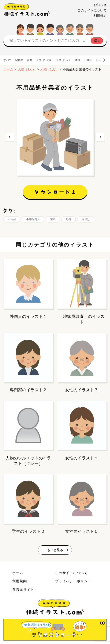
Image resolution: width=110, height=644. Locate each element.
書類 (30, 60)
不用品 (12, 219)
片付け (86, 219)
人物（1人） (64, 60)
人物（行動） (44, 60)
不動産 (88, 60)
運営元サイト (23, 590)
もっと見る (55, 550)
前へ (10, 137)
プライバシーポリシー (73, 581)
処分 (69, 219)
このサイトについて (92, 10)
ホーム (8, 69)
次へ (100, 137)
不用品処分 (33, 219)
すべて (8, 60)
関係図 (19, 60)
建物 (78, 60)
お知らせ (100, 5)
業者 (53, 219)
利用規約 (100, 16)
